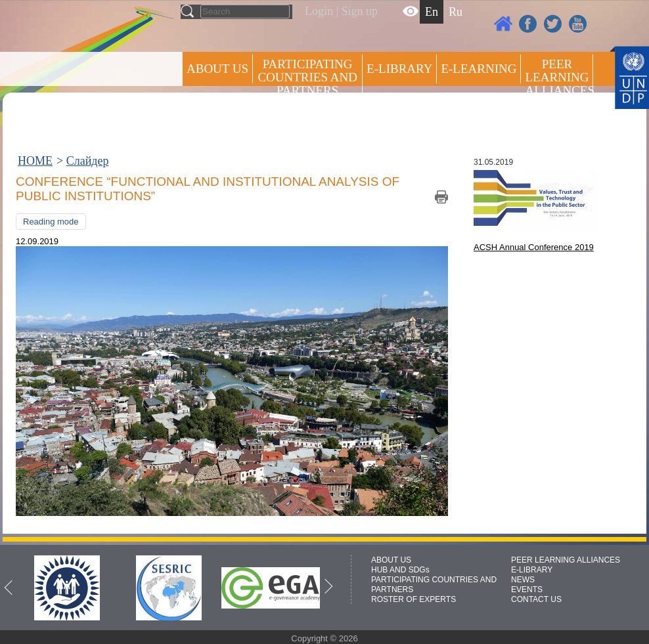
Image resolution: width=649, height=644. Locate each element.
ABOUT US (217, 69)
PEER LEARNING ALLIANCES (566, 560)
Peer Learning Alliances (559, 77)
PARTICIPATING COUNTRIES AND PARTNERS (307, 77)
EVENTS (527, 590)
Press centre (231, 117)
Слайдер (88, 161)
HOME (35, 161)
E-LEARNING (479, 69)
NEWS (523, 580)
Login (319, 11)
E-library (399, 69)
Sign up (360, 11)
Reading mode (51, 222)
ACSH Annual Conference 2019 (534, 247)
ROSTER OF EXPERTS (307, 125)
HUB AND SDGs (400, 570)
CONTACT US (536, 599)
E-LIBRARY (532, 570)
